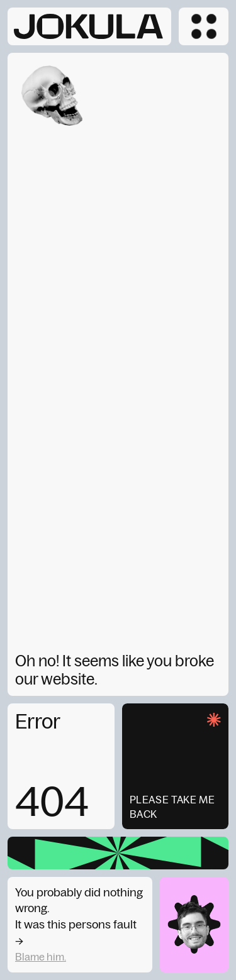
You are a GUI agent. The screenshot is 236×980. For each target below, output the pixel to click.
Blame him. (41, 957)
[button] (204, 26)
